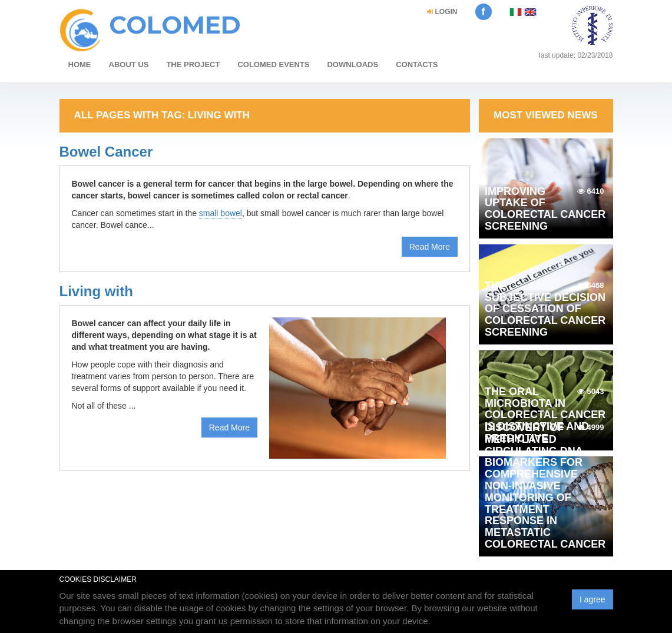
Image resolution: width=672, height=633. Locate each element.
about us (129, 64)
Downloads (352, 64)
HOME (80, 64)
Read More (430, 247)
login (442, 12)
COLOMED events (273, 64)
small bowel (221, 213)
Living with (96, 291)
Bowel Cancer (106, 152)
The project (193, 64)
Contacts (417, 64)
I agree (592, 599)
